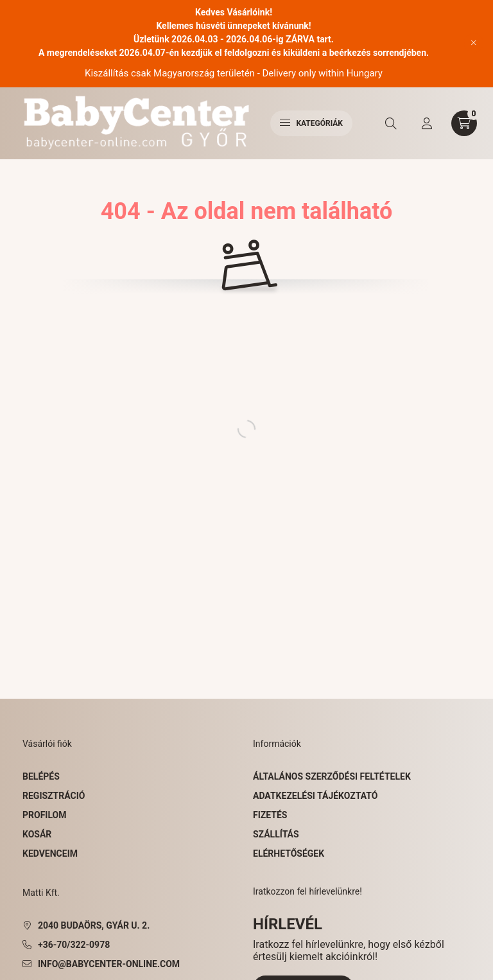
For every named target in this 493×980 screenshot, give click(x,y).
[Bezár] (474, 43)
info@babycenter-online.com (109, 964)
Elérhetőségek (289, 853)
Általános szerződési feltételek (332, 776)
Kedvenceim (50, 853)
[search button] (391, 123)
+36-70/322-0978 (74, 945)
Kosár (37, 834)
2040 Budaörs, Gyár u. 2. (94, 925)
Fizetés (270, 815)
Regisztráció (54, 796)
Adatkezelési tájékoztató (315, 796)
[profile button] (427, 123)
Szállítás (276, 834)
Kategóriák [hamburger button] (311, 123)
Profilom (44, 815)
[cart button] (464, 123)
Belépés (41, 776)
